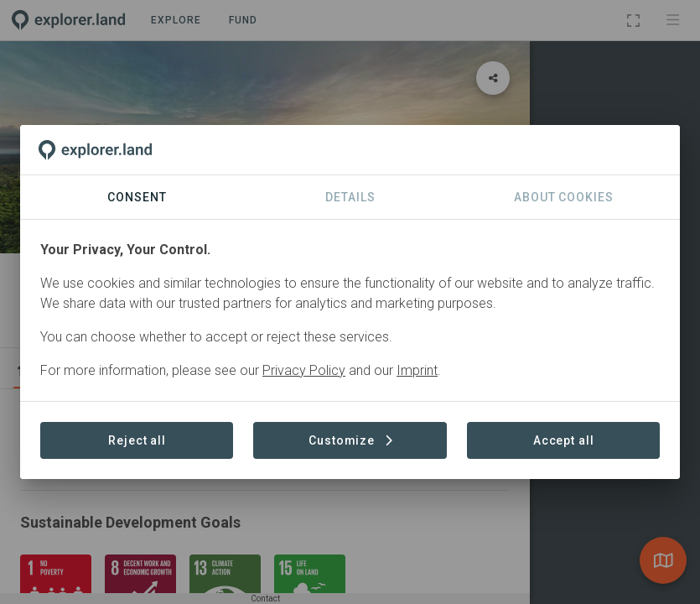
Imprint (417, 370)
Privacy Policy (304, 370)
